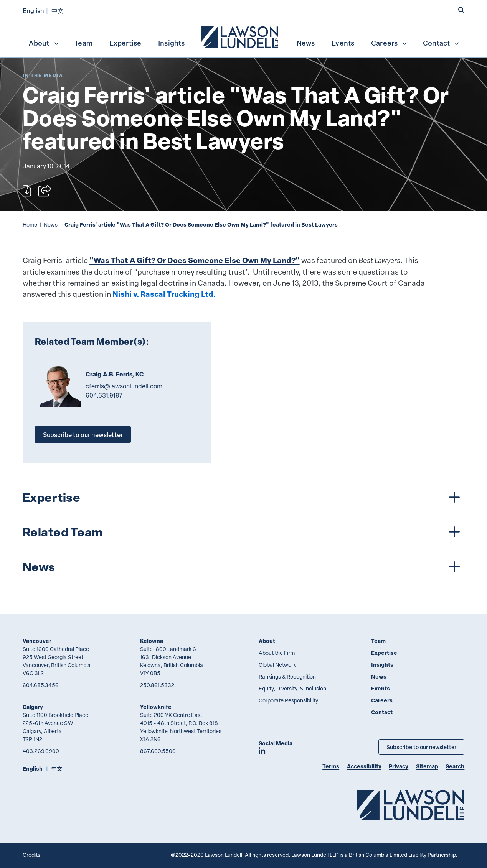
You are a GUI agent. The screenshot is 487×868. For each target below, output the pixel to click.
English (33, 11)
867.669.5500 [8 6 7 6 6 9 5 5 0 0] (158, 751)
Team (83, 43)
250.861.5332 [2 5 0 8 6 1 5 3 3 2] (157, 685)
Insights (172, 43)
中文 (58, 11)
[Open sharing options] (45, 191)
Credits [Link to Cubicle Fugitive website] (31, 855)
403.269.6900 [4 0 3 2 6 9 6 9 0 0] (41, 751)
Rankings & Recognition (287, 676)
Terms (331, 766)
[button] (461, 10)
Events (343, 43)
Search (455, 766)
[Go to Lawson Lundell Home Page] (411, 805)
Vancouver (37, 641)
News (306, 43)
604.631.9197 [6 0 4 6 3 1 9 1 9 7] (104, 395)
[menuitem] (241, 36)
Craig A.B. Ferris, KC (115, 374)
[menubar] (244, 36)
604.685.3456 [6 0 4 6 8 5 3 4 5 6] (41, 685)
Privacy (399, 766)
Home (30, 224)
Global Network (277, 665)
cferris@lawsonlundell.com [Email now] (124, 386)
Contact (441, 43)
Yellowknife (156, 707)
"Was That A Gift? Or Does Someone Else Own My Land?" (195, 260)
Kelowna (152, 641)
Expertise (125, 43)
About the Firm (277, 653)
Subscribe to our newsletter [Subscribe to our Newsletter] (421, 747)
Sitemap (427, 766)
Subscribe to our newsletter (83, 435)
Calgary (33, 707)
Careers (389, 43)
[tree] (244, 532)
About (44, 43)
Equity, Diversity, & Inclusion (292, 688)
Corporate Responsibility (288, 700)
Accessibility (364, 766)
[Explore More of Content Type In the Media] (43, 75)
